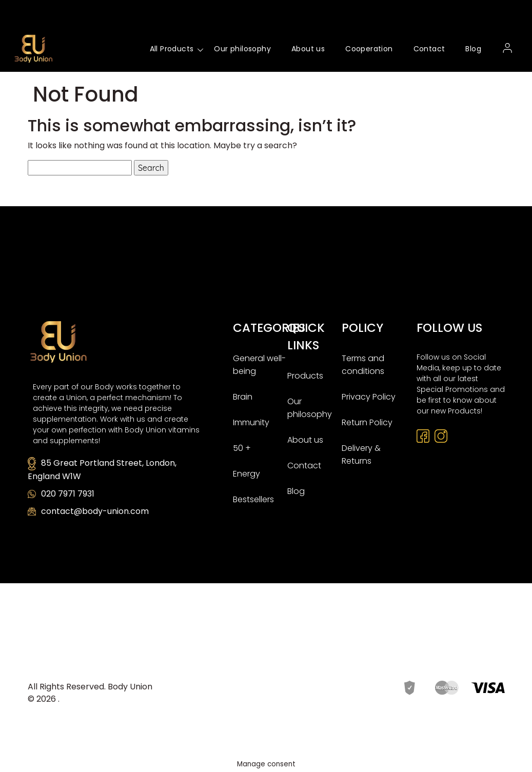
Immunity (251, 422)
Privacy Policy (369, 397)
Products (305, 376)
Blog (473, 49)
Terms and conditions (363, 365)
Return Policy (367, 422)
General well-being (259, 365)
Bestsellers (253, 499)
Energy (247, 474)
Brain (243, 397)
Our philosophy (242, 49)
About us (308, 49)
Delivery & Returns (361, 454)
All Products (172, 49)
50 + (242, 448)
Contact (429, 49)
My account (508, 49)
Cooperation (369, 49)
